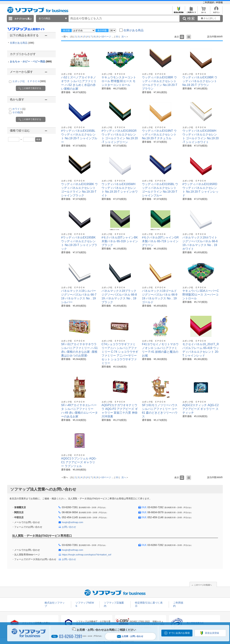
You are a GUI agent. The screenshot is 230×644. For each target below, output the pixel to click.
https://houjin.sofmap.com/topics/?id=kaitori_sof (87, 555)
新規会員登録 (179, 11)
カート (204, 11)
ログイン (216, 11)
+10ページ (106, 37)
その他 (18, 112)
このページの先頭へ (203, 585)
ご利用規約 (209, 2)
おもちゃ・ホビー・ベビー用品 (31, 61)
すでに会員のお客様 (179, 633)
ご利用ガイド (191, 11)
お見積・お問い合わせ (130, 636)
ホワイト (19, 109)
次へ (124, 37)
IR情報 (219, 2)
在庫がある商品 (22, 43)
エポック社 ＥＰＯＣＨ (29, 81)
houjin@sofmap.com (73, 522)
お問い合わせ (69, 527)
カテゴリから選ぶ (23, 19)
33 (117, 37)
